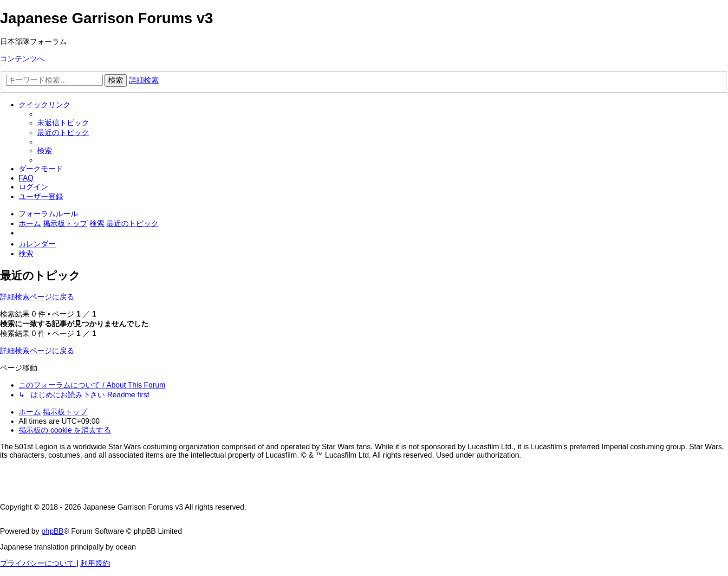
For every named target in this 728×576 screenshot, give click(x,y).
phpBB (52, 531)
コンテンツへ (22, 59)
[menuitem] (63, 123)
